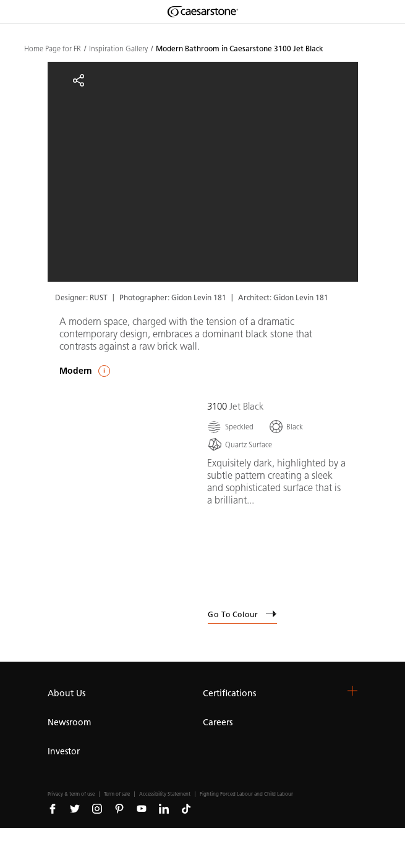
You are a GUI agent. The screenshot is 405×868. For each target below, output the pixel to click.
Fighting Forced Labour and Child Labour (246, 794)
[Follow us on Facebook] (53, 808)
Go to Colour (242, 614)
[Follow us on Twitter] (75, 808)
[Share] (79, 80)
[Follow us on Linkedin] (164, 808)
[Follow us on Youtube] (142, 808)
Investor (64, 752)
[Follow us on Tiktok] (186, 808)
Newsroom (69, 723)
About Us (66, 693)
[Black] (286, 427)
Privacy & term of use (71, 794)
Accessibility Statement (165, 794)
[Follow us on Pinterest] (119, 808)
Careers (218, 723)
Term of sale (117, 794)
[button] (352, 691)
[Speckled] (230, 427)
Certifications (229, 693)
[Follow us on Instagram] (97, 808)
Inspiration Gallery (118, 49)
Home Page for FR (53, 49)
